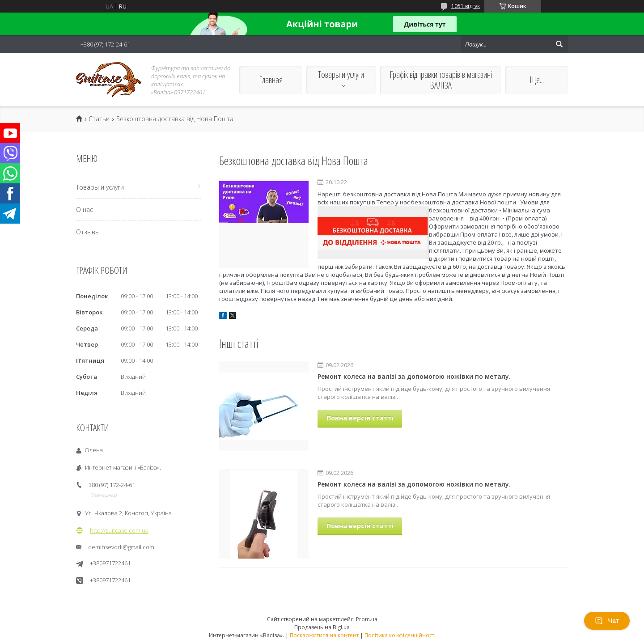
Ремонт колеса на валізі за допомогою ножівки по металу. (414, 376)
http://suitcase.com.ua (119, 530)
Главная (271, 80)
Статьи (99, 119)
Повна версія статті (360, 418)
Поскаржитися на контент (324, 635)
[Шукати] (559, 44)
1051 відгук (466, 6)
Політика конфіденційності (400, 635)
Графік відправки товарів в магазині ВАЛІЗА (441, 80)
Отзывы (88, 232)
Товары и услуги (341, 74)
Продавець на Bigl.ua (322, 627)
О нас (85, 210)
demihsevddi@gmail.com (121, 547)
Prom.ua (367, 619)
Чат (607, 621)
